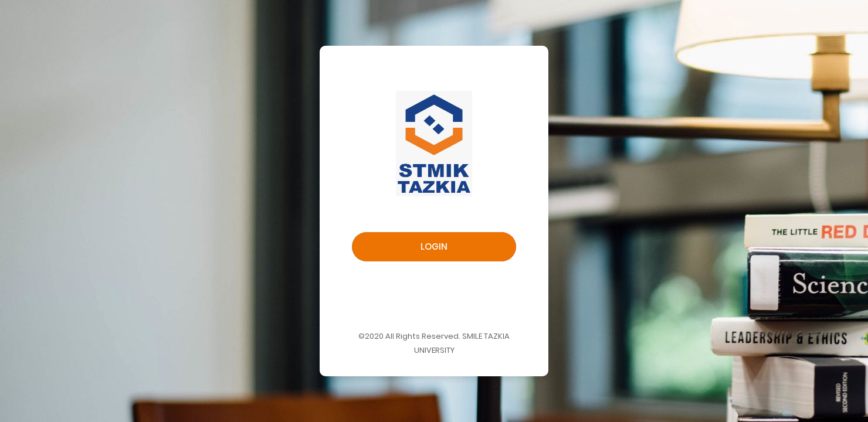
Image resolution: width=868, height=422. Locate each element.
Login (434, 246)
